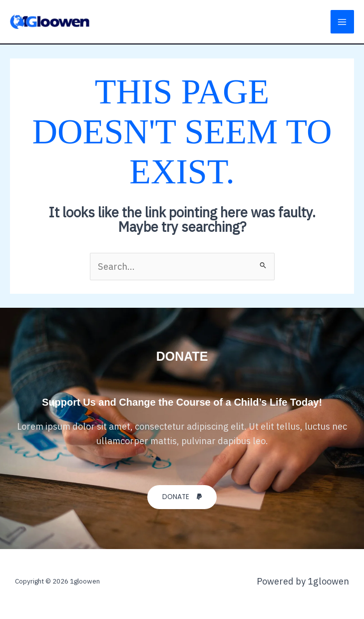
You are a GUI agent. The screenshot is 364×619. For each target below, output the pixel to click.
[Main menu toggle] (342, 22)
